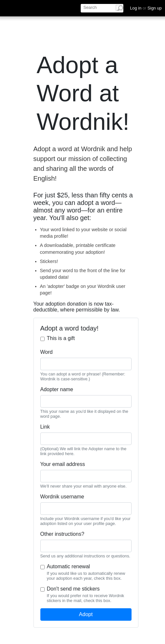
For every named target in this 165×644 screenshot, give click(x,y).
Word (47, 352)
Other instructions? (62, 534)
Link (45, 427)
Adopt (86, 614)
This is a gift (61, 338)
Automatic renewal (69, 566)
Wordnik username (62, 497)
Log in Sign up (146, 8)
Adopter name (57, 389)
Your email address (63, 464)
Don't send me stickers (73, 589)
